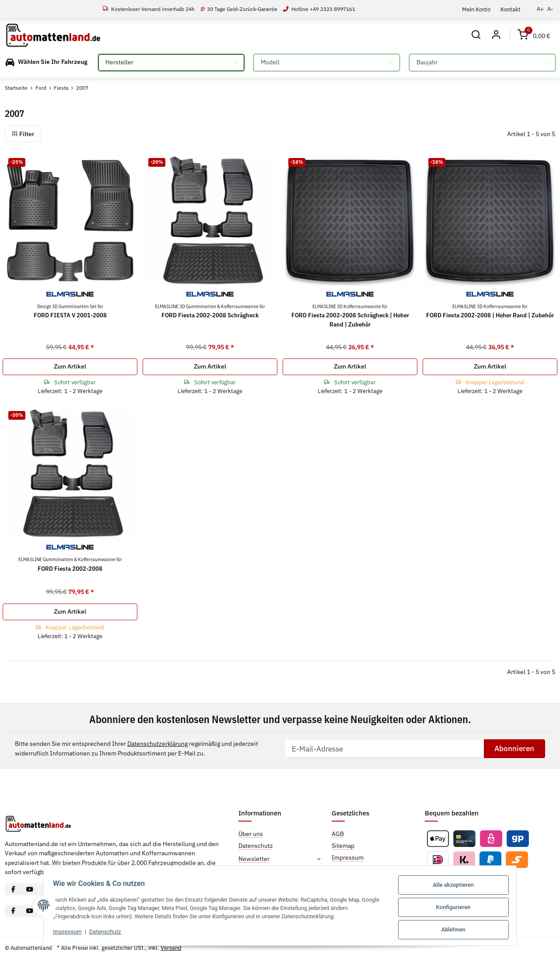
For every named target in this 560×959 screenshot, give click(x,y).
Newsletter (254, 859)
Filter (23, 134)
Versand (171, 948)
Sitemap (343, 846)
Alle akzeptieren (459, 887)
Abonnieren (514, 748)
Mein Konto (476, 9)
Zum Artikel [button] (70, 366)
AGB (338, 834)
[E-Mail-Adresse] (384, 748)
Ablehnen (459, 930)
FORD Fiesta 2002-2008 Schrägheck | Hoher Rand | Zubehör (350, 316)
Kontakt (511, 9)
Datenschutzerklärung (157, 744)
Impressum (62, 933)
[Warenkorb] (534, 35)
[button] (476, 35)
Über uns (251, 834)
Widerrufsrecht (352, 869)
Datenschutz (100, 933)
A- (550, 9)
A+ (540, 9)
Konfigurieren (459, 908)
